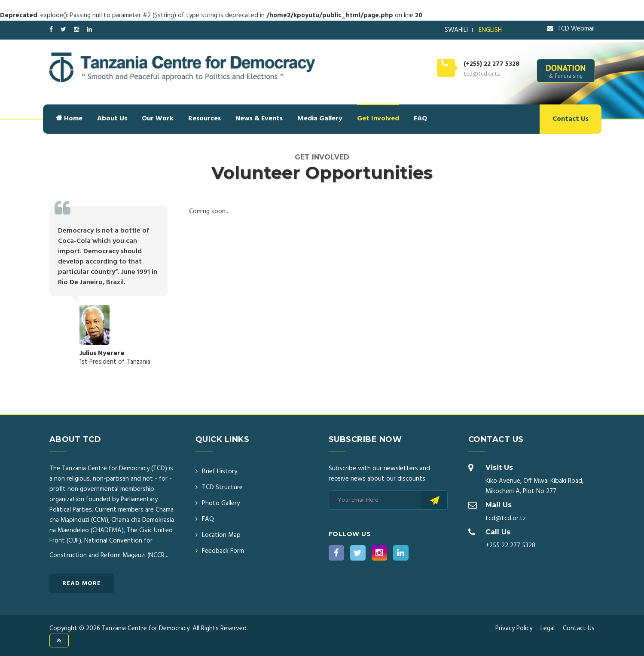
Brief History (220, 472)
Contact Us (571, 119)
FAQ (420, 119)
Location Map (221, 535)
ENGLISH (490, 30)
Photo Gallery (221, 503)
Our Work (158, 119)
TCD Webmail (571, 29)
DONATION (566, 71)
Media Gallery (320, 119)
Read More (82, 584)
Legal (548, 628)
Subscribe (435, 500)
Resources (204, 119)
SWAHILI (456, 30)
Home (69, 119)
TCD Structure (222, 487)
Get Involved (378, 119)
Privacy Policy (514, 628)
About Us (112, 119)
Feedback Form (223, 551)
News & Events (259, 119)
